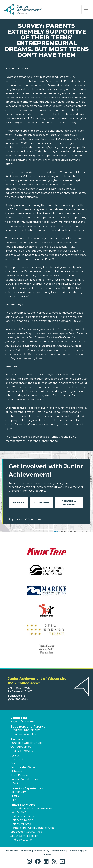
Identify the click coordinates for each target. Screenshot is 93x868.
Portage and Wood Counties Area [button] (32, 828)
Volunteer (41, 503)
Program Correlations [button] (24, 734)
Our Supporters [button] (21, 747)
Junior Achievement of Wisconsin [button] (32, 808)
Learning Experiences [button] (27, 788)
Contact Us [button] (16, 696)
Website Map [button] (75, 851)
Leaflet (57, 531)
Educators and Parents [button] (28, 727)
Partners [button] (17, 739)
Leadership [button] (18, 759)
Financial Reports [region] (22, 751)
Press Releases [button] (20, 775)
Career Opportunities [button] (24, 779)
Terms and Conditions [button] (19, 851)
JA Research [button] (18, 771)
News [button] (14, 783)
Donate (19, 503)
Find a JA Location (22, 840)
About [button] (15, 756)
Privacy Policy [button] (41, 851)
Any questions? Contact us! (25, 519)
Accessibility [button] (58, 851)
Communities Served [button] (24, 767)
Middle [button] (15, 796)
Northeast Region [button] (22, 820)
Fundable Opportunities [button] (26, 743)
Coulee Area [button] (18, 812)
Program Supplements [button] (25, 730)
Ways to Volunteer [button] (22, 721)
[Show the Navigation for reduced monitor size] (86, 10)
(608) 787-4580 (18, 700)
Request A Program (69, 503)
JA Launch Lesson (35, 176)
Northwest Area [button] (21, 824)
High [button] (14, 800)
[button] (30, 861)
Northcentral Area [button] (22, 816)
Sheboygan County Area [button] (26, 832)
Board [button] (14, 763)
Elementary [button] (18, 792)
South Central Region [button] (24, 836)
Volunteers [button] (19, 718)
